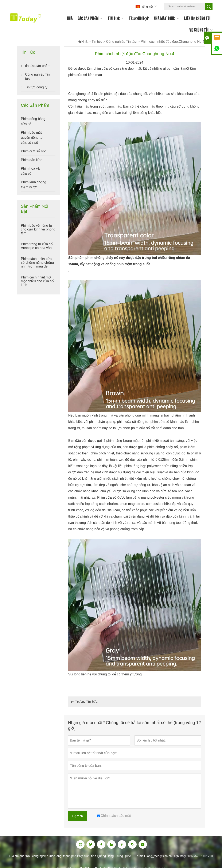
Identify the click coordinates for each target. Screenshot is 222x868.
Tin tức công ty (36, 87)
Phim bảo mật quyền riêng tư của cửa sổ (32, 138)
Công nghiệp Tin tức (121, 42)
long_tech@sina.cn (159, 856)
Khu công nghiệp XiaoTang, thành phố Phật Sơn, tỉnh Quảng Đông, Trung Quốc (79, 856)
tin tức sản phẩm (38, 66)
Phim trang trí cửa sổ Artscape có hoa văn (37, 246)
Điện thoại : (180, 856)
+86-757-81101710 (200, 856)
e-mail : (142, 856)
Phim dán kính (32, 160)
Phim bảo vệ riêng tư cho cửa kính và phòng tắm (38, 229)
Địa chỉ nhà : (18, 856)
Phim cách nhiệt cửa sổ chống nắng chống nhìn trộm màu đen (37, 263)
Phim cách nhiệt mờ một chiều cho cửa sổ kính (37, 281)
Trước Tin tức (84, 702)
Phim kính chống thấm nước (34, 185)
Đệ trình (78, 816)
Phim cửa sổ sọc (34, 151)
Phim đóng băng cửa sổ (33, 121)
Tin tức (97, 42)
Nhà (83, 42)
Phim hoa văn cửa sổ (31, 171)
